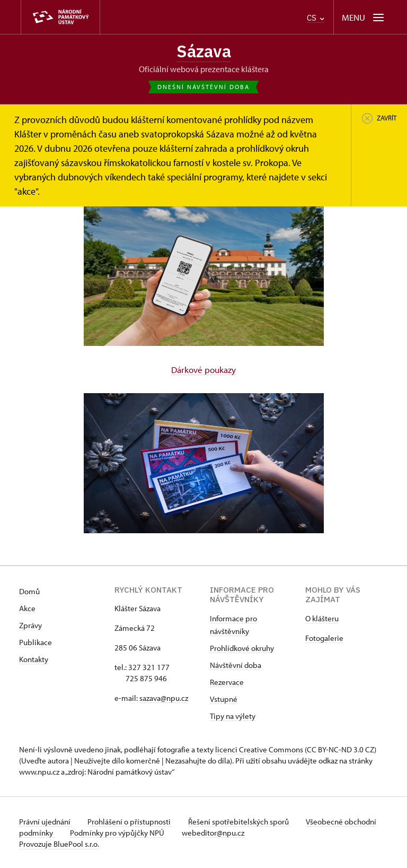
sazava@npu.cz (164, 697)
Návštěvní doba (236, 665)
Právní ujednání (46, 821)
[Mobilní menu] (364, 17)
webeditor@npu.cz (249, 832)
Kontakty (34, 659)
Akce (27, 608)
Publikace (36, 642)
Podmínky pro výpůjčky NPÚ (153, 832)
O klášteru (322, 618)
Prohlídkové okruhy (242, 648)
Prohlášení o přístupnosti (131, 821)
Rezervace (227, 682)
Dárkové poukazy (203, 369)
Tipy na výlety (233, 715)
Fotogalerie (324, 637)
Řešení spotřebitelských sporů (242, 821)
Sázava (203, 51)
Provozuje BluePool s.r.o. (59, 843)
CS (316, 18)
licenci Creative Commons (259, 749)
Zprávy (30, 625)
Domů (29, 591)
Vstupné (224, 698)
